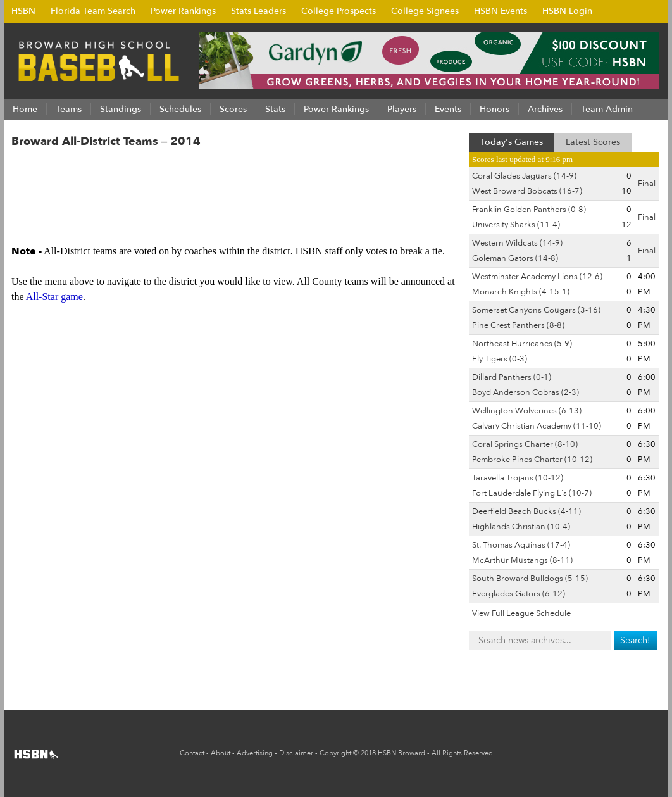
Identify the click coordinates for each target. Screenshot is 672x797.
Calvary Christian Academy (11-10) (537, 426)
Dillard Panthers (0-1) (512, 377)
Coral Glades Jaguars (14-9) (524, 176)
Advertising (255, 753)
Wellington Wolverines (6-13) (527, 411)
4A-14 (237, 168)
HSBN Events (501, 11)
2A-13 (111, 168)
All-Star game (54, 297)
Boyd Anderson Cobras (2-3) (526, 392)
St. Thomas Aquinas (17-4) (521, 545)
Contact (192, 753)
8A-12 (73, 199)
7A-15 (404, 168)
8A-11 (32, 199)
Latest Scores (593, 142)
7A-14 (362, 168)
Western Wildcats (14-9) (517, 243)
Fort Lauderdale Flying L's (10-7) (532, 493)
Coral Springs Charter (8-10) (525, 444)
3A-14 (153, 168)
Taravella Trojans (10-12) (518, 478)
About (221, 753)
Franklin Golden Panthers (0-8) (529, 210)
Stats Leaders (258, 11)
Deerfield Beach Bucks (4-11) (526, 511)
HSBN (23, 11)
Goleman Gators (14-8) (515, 258)
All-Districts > (51, 168)
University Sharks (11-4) (516, 225)
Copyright (335, 753)
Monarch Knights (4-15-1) (521, 292)
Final (647, 184)
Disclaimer (296, 753)
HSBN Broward (401, 753)
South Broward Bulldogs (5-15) (530, 579)
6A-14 (320, 168)
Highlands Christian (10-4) (521, 527)
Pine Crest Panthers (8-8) (518, 325)
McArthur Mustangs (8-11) (522, 560)
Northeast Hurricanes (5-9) (522, 344)
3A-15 (195, 168)
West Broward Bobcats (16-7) (527, 191)
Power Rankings (183, 11)
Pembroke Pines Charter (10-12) (532, 460)
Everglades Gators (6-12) (519, 594)
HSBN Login (567, 11)
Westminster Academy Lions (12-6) (537, 277)
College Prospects (339, 11)
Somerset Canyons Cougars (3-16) (536, 310)
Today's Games (512, 142)
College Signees (425, 11)
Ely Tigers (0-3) (500, 359)
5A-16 (278, 168)
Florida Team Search (93, 11)
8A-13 (115, 199)
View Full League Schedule (521, 613)
